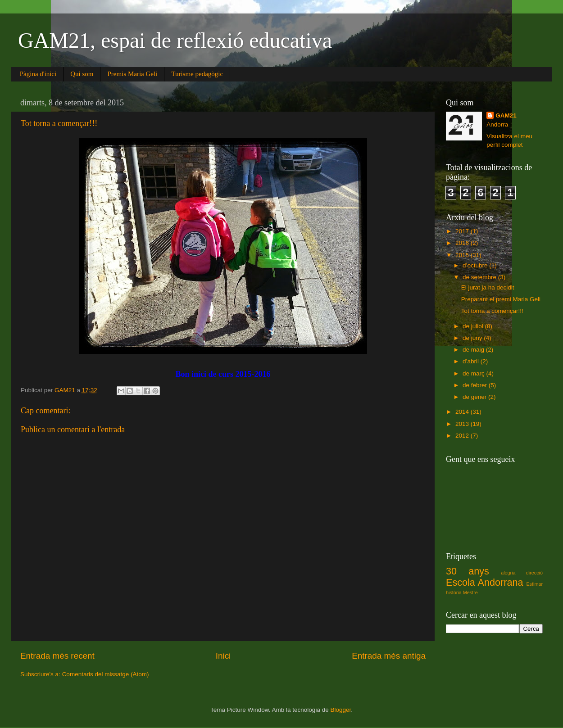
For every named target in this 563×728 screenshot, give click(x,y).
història (454, 592)
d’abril (472, 361)
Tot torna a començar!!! (492, 311)
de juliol (474, 326)
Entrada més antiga (389, 656)
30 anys (468, 571)
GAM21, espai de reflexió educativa (175, 40)
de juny (473, 338)
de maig (474, 350)
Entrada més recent (57, 656)
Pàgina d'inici (38, 74)
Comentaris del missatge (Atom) (106, 674)
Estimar (534, 584)
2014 (463, 412)
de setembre (480, 277)
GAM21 (506, 115)
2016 (463, 243)
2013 (463, 424)
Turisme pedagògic (197, 74)
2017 (463, 231)
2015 (463, 255)
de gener (475, 397)
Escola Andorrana (484, 582)
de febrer (476, 385)
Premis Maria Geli (132, 74)
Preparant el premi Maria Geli (501, 299)
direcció (534, 573)
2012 (463, 436)
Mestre (470, 592)
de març (474, 373)
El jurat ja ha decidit (488, 287)
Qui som (82, 74)
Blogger (341, 710)
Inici (223, 656)
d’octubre (476, 265)
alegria (508, 573)
